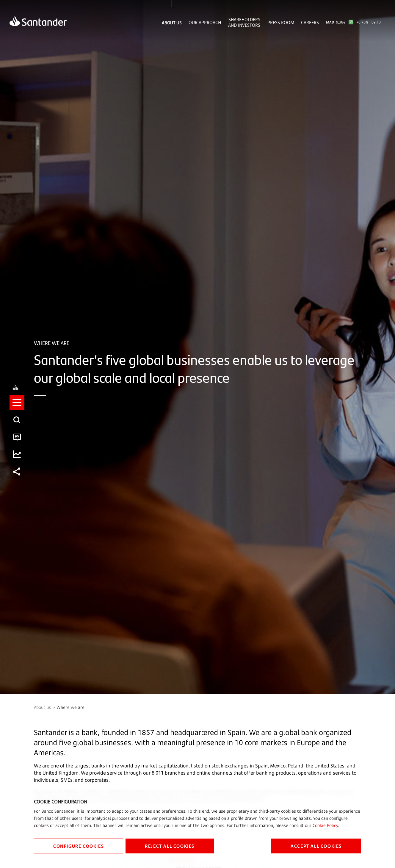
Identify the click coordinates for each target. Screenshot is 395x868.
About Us (172, 22)
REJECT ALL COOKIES (170, 846)
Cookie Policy (325, 825)
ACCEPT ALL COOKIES (316, 846)
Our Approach (205, 22)
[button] (17, 425)
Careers (310, 22)
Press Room (281, 22)
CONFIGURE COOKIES (79, 846)
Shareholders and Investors (244, 22)
